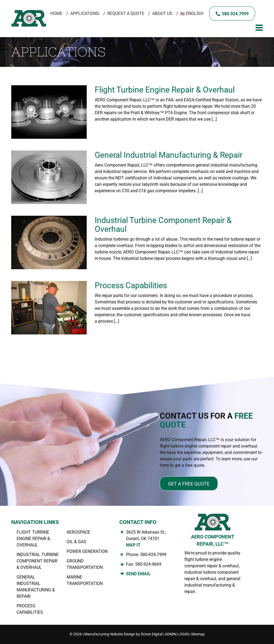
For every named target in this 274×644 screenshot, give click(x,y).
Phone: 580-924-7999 (146, 555)
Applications (85, 14)
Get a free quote (189, 484)
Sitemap (198, 634)
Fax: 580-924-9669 (144, 564)
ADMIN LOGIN (177, 634)
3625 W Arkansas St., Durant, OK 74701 (151, 539)
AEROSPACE (78, 532)
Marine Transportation (85, 580)
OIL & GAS (76, 542)
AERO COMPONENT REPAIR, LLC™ (213, 540)
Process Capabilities (131, 285)
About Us (162, 14)
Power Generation (87, 551)
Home (56, 14)
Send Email (138, 574)
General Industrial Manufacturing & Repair (169, 155)
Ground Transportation (85, 564)
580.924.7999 (235, 14)
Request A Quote (126, 14)
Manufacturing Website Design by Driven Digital (123, 634)
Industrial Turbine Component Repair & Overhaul (163, 225)
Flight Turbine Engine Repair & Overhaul (167, 90)
